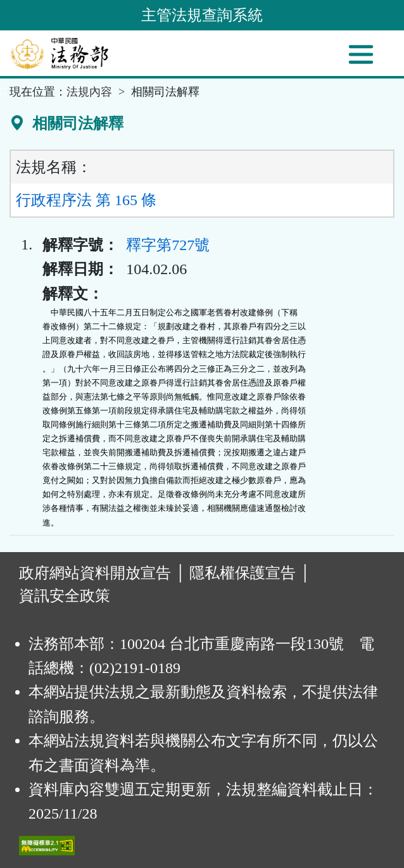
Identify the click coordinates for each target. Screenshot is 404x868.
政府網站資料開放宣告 (95, 573)
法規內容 (89, 92)
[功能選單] (361, 54)
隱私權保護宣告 (243, 573)
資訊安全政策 (65, 596)
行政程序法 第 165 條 (86, 200)
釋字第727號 (168, 245)
